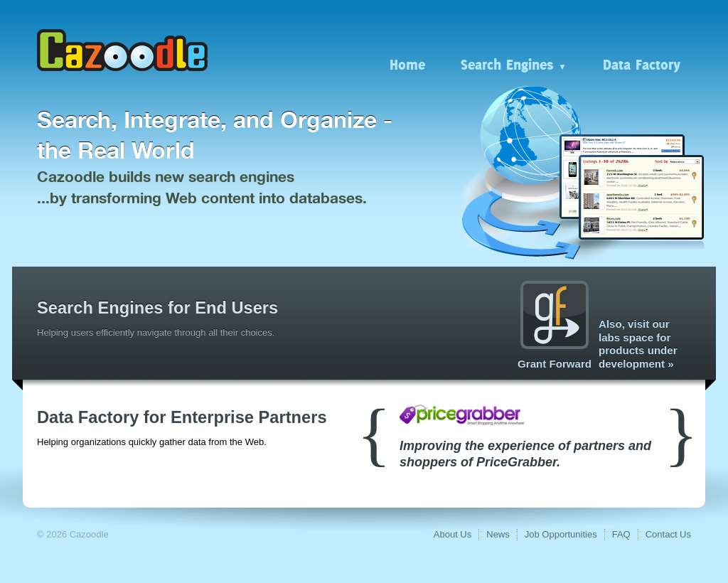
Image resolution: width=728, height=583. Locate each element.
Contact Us (668, 534)
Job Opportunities (561, 534)
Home (407, 64)
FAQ (621, 534)
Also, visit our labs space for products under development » (638, 344)
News (498, 534)
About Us (453, 534)
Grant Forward (555, 325)
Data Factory (642, 64)
